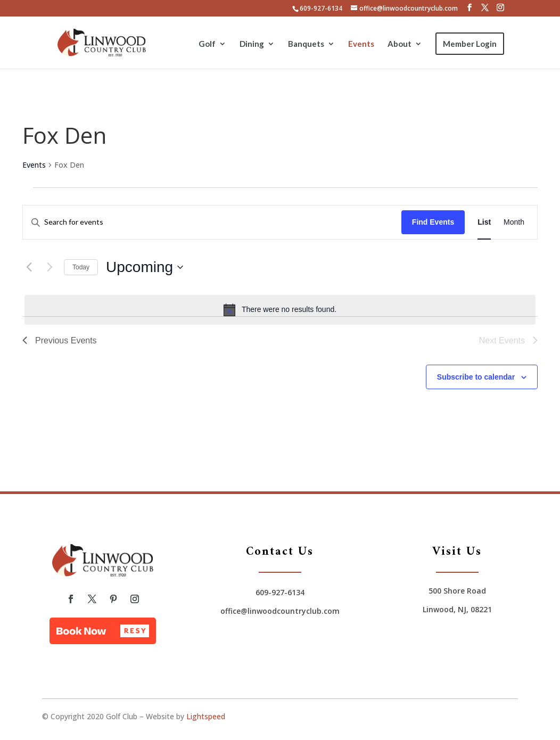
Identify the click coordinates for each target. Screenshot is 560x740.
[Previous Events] (29, 267)
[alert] (280, 310)
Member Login (470, 44)
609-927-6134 (321, 8)
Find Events (433, 222)
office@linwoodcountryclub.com (280, 611)
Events (361, 44)
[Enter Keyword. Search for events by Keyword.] (212, 222)
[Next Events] (50, 267)
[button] (103, 631)
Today (81, 267)
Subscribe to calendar (476, 377)
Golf (207, 44)
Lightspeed (206, 716)
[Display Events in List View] (484, 222)
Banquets (306, 44)
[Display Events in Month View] (514, 222)
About (400, 44)
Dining (252, 44)
